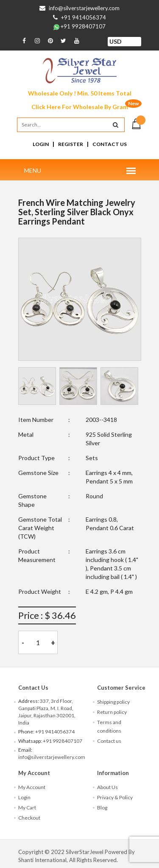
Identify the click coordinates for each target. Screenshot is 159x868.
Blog (102, 808)
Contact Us (110, 144)
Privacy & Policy (115, 797)
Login (41, 144)
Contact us (109, 741)
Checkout (29, 818)
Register (71, 144)
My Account (32, 787)
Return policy (112, 712)
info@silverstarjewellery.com (84, 8)
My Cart (27, 808)
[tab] (37, 386)
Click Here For (80, 107)
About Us (107, 787)
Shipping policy (113, 702)
